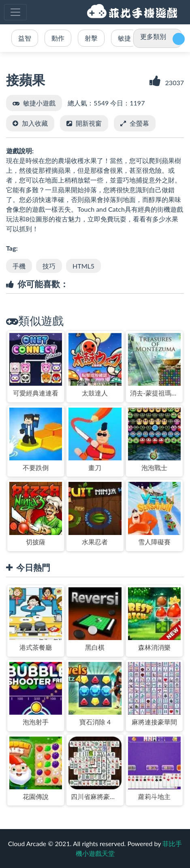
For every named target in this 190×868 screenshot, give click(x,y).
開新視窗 (89, 123)
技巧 (49, 266)
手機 (19, 266)
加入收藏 (35, 123)
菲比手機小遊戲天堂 (133, 12)
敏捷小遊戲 (39, 103)
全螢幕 (139, 123)
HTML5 (83, 266)
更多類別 (153, 36)
